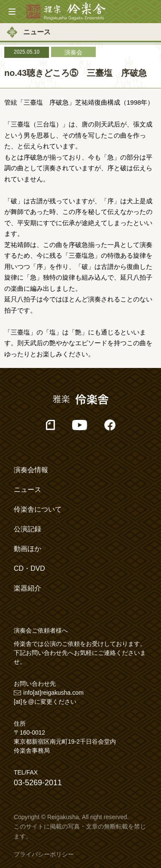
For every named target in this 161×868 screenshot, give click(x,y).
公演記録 (27, 529)
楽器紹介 (27, 588)
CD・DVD (29, 568)
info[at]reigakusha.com (53, 693)
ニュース (27, 490)
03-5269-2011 (38, 783)
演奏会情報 (31, 470)
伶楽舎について (38, 509)
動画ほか (27, 549)
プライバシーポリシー (44, 854)
